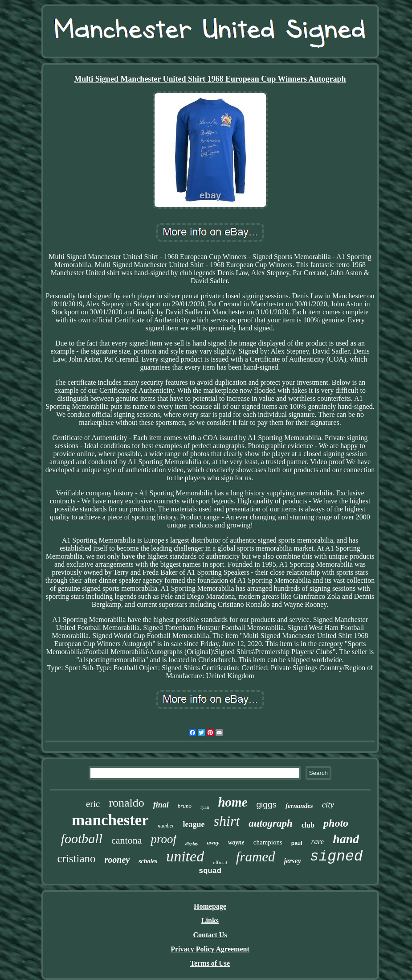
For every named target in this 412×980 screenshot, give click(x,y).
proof (163, 839)
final (161, 805)
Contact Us (210, 935)
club (308, 825)
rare (318, 842)
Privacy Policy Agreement (210, 949)
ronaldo (126, 803)
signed (337, 857)
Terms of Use (210, 963)
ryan (205, 807)
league (194, 824)
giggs (267, 805)
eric (93, 804)
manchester (110, 820)
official (220, 862)
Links (210, 920)
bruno (185, 806)
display (192, 844)
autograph (270, 823)
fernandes (299, 806)
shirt (227, 821)
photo (336, 823)
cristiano (76, 859)
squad (210, 871)
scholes (148, 861)
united (185, 856)
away (213, 842)
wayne (236, 842)
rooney (117, 860)
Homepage (210, 906)
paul (297, 843)
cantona (126, 840)
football (82, 838)
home (233, 802)
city (328, 805)
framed (256, 857)
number (166, 826)
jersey (293, 861)
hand (346, 839)
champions (268, 842)
